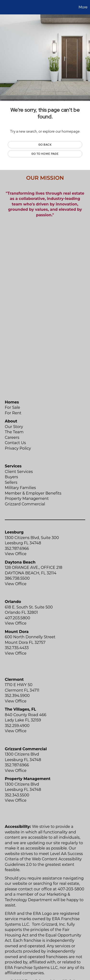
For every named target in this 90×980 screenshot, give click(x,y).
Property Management (27, 499)
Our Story (14, 427)
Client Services (19, 472)
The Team (14, 432)
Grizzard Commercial (25, 504)
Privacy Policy (18, 448)
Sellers (11, 482)
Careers (12, 437)
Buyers (11, 477)
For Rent (13, 413)
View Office (16, 554)
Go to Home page (45, 154)
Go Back (45, 145)
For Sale (12, 407)
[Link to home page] (4, 7)
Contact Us (15, 443)
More (83, 7)
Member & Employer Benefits (33, 493)
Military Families (20, 488)
